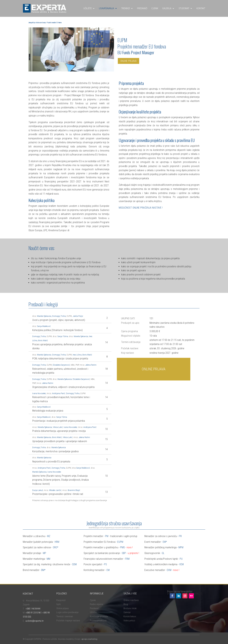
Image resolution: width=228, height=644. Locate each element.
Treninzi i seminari (65, 616)
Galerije (127, 612)
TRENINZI (126, 8)
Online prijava (62, 608)
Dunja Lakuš (38, 490)
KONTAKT (201, 8)
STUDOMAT (184, 8)
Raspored (61, 600)
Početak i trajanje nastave (68, 621)
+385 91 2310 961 (34, 613)
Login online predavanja (67, 612)
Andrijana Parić (59, 393)
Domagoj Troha (59, 316)
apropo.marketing (89, 639)
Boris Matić (43, 340)
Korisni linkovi (130, 616)
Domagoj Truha (39, 379)
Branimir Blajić (74, 490)
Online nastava (131, 600)
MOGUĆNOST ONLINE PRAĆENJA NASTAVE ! (141, 208)
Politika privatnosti (98, 621)
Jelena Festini (91, 365)
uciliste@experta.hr (35, 621)
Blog (126, 604)
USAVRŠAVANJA (106, 8)
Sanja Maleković (44, 326)
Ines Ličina (77, 355)
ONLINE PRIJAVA (128, 61)
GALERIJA (167, 8)
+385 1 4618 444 (33, 609)
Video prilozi (129, 621)
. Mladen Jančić (55, 490)
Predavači (95, 608)
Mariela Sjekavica (44, 316)
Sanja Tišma (63, 336)
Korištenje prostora (99, 616)
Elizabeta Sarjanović (61, 365)
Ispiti (59, 604)
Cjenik (93, 600)
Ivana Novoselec (39, 393)
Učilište (93, 612)
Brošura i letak (130, 608)
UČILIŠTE (88, 8)
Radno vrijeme (97, 604)
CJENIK (155, 8)
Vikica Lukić (58, 427)
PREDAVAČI (142, 8)
